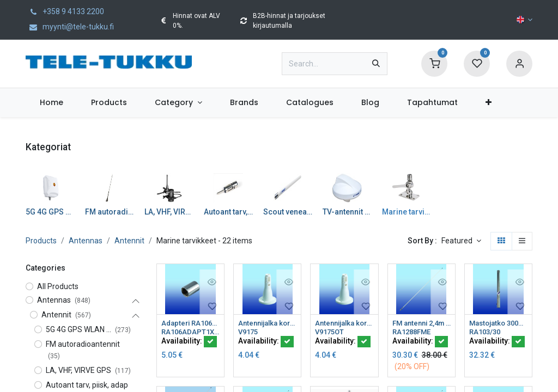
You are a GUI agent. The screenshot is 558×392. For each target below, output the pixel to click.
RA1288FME (414, 333)
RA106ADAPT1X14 (190, 333)
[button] (461, 241)
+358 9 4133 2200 (65, 11)
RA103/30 (486, 333)
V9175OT (331, 333)
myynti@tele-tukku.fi (70, 27)
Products (41, 241)
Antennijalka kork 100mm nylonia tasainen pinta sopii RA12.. (267, 323)
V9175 (249, 333)
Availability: (189, 342)
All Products (58, 286)
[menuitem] (51, 103)
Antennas (86, 241)
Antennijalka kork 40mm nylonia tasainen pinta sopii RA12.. (344, 323)
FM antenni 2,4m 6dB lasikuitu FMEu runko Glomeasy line (421, 323)
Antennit (129, 241)
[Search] (376, 64)
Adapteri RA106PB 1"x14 (190, 323)
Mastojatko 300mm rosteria (498, 323)
